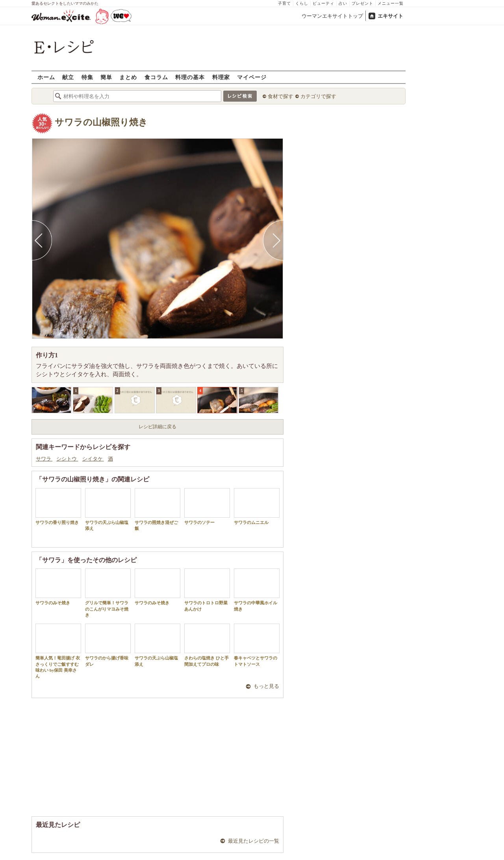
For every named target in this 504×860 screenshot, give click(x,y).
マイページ (252, 77)
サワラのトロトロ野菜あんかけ (207, 590)
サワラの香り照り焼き (58, 506)
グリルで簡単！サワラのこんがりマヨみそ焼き (108, 593)
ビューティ (323, 3)
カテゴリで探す (318, 96)
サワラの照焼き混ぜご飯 (157, 509)
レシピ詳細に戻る (157, 427)
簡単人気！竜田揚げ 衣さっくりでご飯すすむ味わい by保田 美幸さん (58, 651)
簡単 (106, 77)
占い (343, 3)
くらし (302, 3)
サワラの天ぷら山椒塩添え (108, 509)
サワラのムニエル (257, 506)
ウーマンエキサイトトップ (332, 16)
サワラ (44, 459)
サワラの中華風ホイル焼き (257, 590)
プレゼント (362, 3)
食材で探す (281, 96)
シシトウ (67, 459)
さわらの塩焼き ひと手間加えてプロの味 (207, 645)
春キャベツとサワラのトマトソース (257, 645)
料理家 (221, 77)
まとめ (128, 77)
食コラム (156, 77)
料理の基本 (190, 77)
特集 (87, 77)
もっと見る (266, 686)
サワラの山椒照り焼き (101, 122)
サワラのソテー (207, 506)
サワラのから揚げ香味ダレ (108, 645)
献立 (68, 77)
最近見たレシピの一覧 (254, 841)
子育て (284, 3)
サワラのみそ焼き (58, 587)
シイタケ (93, 459)
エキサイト (390, 16)
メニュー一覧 (391, 3)
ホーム (46, 77)
